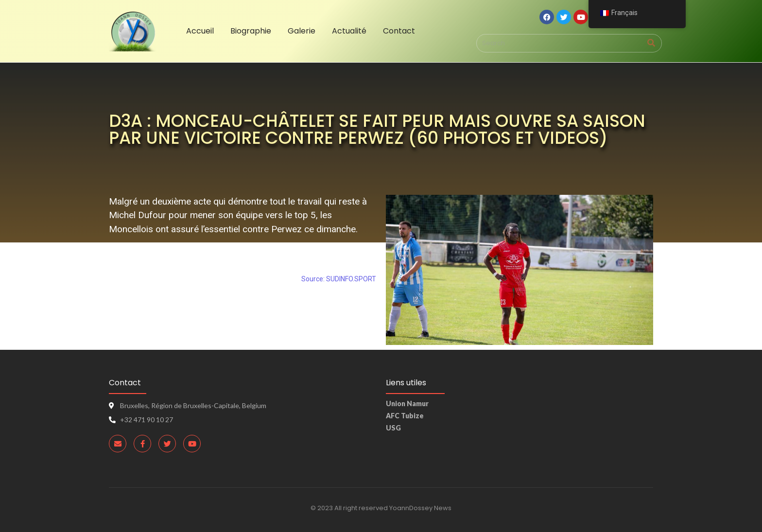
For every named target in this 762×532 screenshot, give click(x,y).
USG (393, 428)
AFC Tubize (405, 416)
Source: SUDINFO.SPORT (339, 279)
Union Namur (407, 403)
